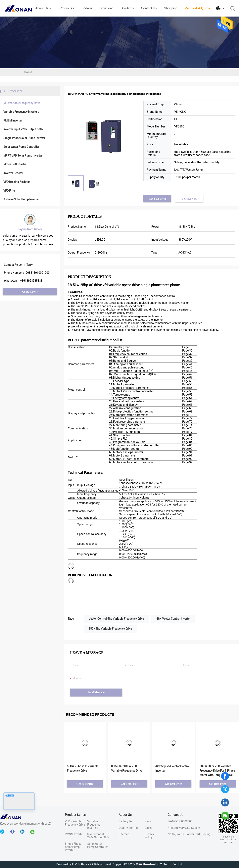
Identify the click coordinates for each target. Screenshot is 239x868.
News (148, 821)
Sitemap (124, 834)
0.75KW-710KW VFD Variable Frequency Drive (127, 768)
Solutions (127, 8)
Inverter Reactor (13, 173)
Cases (148, 828)
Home (28, 72)
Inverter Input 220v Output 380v (23, 129)
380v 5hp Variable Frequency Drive (110, 629)
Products (67, 8)
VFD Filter (10, 191)
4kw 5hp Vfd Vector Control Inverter (172, 768)
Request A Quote (197, 8)
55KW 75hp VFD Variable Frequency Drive (83, 768)
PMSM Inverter (13, 121)
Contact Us (149, 8)
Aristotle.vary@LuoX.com (184, 828)
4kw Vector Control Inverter (173, 619)
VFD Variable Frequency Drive (22, 103)
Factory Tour (127, 821)
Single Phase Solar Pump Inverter (24, 138)
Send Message (96, 692)
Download (106, 8)
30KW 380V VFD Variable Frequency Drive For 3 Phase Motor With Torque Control (217, 771)
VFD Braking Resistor (17, 182)
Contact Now (30, 292)
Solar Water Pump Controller (21, 147)
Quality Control (128, 828)
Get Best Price (157, 199)
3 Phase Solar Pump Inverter (21, 199)
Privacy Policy (149, 836)
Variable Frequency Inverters (21, 112)
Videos (87, 8)
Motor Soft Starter (15, 164)
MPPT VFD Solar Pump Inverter (23, 156)
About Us (44, 8)
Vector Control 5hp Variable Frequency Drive (116, 619)
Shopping (171, 8)
